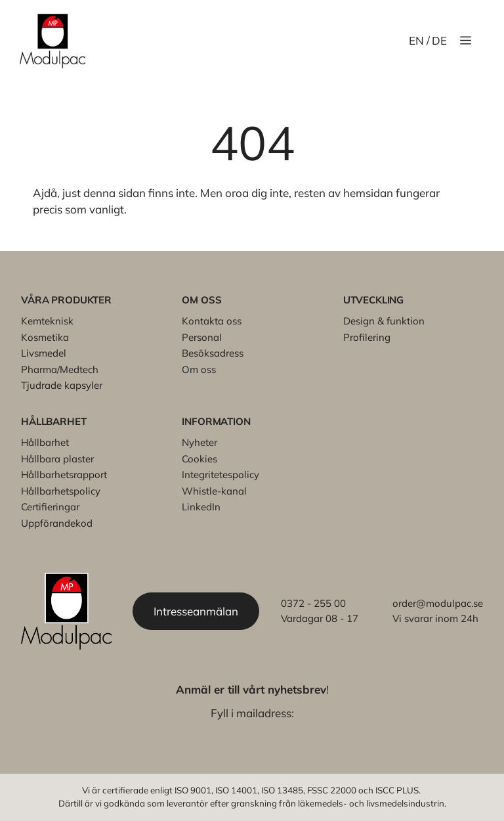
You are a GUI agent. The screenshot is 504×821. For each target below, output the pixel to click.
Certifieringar (50, 507)
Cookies (199, 459)
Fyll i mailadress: (252, 713)
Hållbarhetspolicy (61, 491)
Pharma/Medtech (60, 369)
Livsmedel (44, 353)
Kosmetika (45, 337)
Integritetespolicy (220, 475)
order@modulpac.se (438, 603)
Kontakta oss (212, 321)
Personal (202, 337)
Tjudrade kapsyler (62, 385)
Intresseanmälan (196, 611)
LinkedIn (201, 507)
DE (439, 40)
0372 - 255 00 (313, 603)
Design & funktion (384, 321)
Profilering (367, 337)
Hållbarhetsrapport (64, 475)
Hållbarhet (45, 442)
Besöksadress (213, 353)
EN (416, 40)
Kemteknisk (47, 321)
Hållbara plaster (57, 459)
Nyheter (199, 442)
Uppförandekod (57, 523)
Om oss (199, 369)
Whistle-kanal (214, 491)
